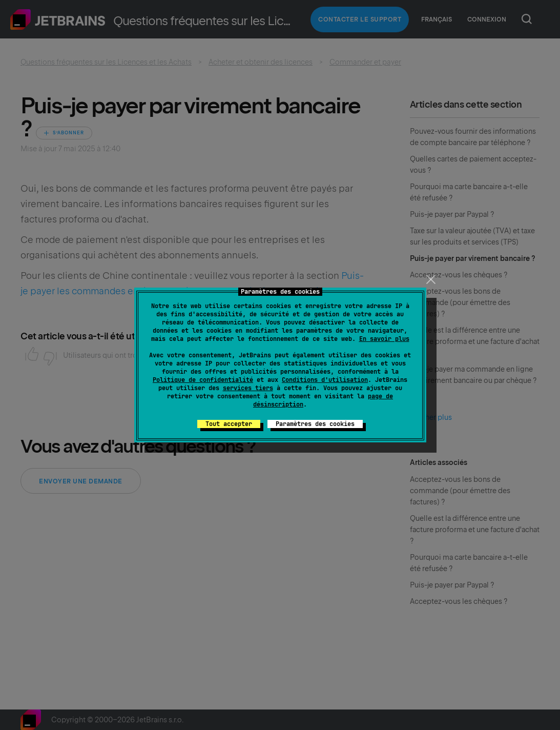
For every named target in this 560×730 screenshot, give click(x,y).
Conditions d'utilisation (325, 380)
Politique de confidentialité (203, 380)
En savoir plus (384, 339)
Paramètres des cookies (315, 424)
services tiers (248, 388)
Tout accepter (229, 424)
